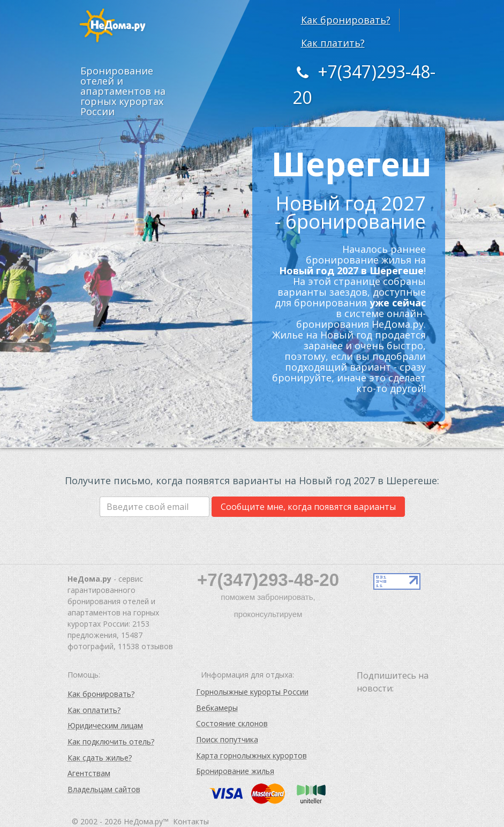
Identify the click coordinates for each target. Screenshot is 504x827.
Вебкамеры (217, 708)
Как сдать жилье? (100, 758)
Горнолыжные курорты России (252, 692)
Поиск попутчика (227, 739)
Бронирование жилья (235, 771)
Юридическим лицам (105, 725)
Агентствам (89, 773)
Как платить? (333, 43)
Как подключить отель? (111, 742)
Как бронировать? (346, 20)
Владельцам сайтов (104, 789)
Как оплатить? (94, 710)
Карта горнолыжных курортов (251, 755)
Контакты (191, 821)
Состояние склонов (232, 723)
